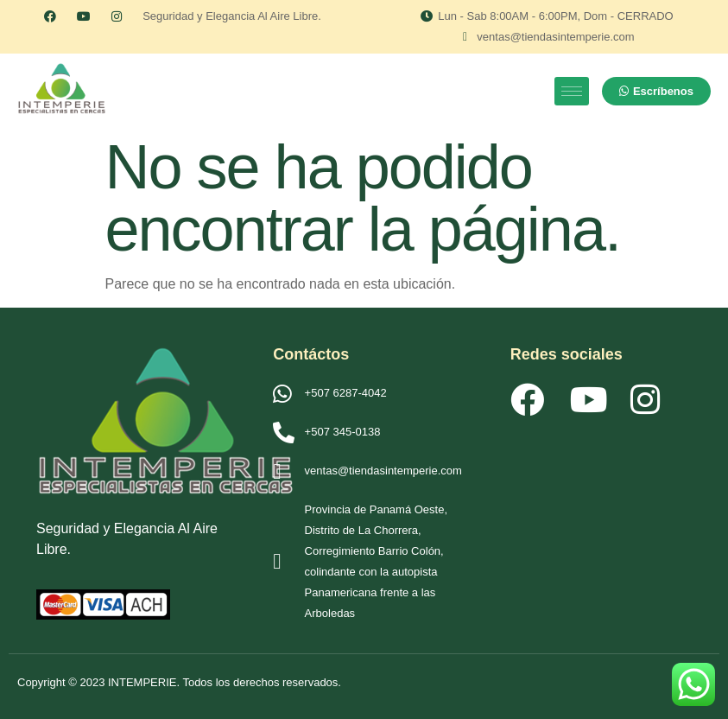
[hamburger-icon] (572, 91)
